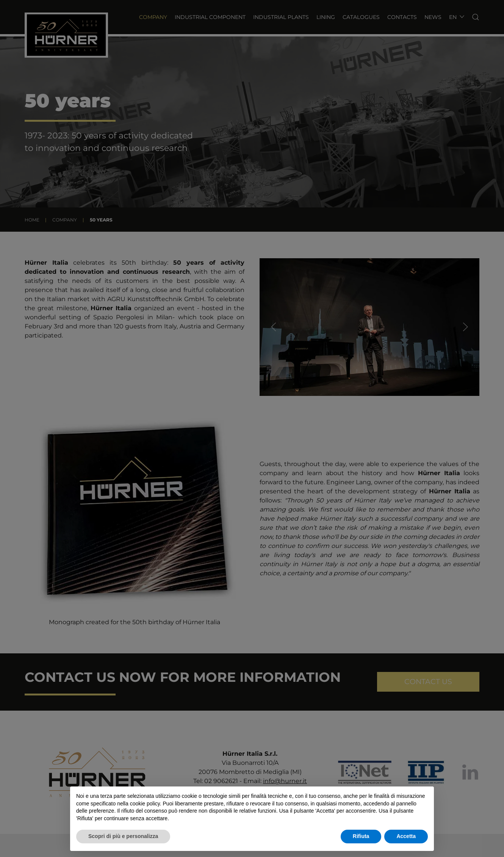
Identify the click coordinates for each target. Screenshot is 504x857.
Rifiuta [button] (361, 836)
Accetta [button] (406, 836)
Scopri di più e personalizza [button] (123, 836)
